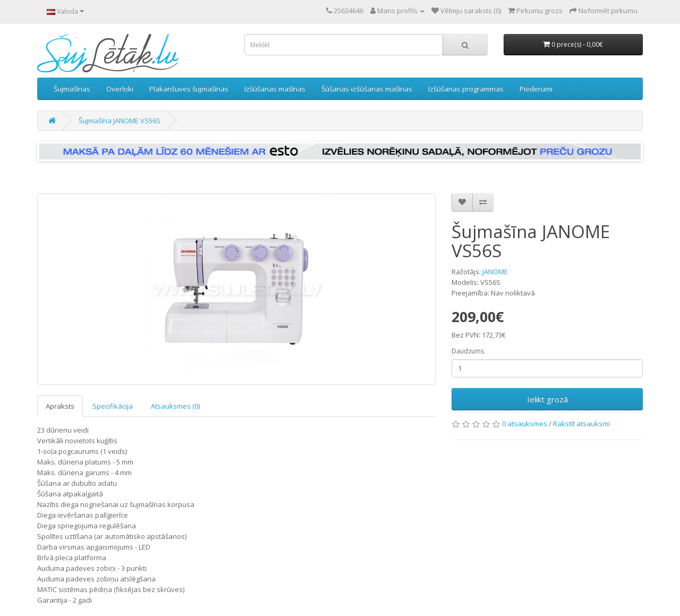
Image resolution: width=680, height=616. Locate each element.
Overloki (120, 89)
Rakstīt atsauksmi (581, 424)
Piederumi (536, 89)
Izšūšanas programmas (466, 89)
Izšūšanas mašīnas (275, 89)
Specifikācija (113, 406)
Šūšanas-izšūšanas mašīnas (367, 89)
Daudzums (468, 351)
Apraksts (60, 406)
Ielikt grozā (547, 399)
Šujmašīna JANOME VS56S (120, 121)
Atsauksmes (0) (175, 406)
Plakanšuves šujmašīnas (189, 89)
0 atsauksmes (525, 424)
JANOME (495, 272)
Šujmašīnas (72, 89)
